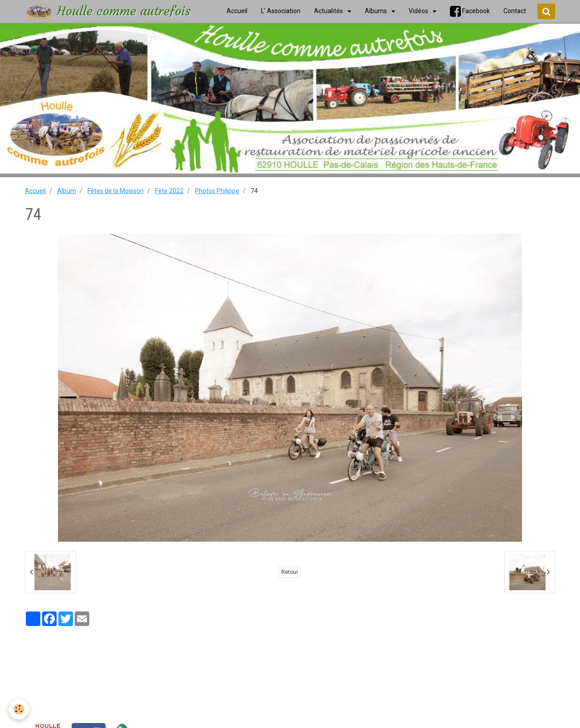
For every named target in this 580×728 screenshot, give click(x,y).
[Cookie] (19, 709)
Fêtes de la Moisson (116, 191)
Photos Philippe (217, 191)
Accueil (35, 191)
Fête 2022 (169, 191)
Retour (290, 572)
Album (67, 191)
